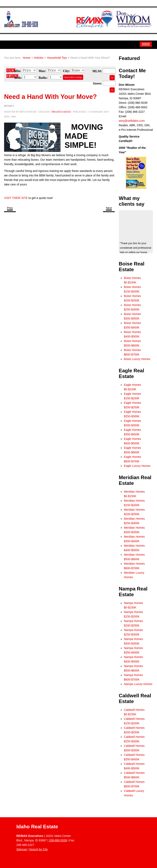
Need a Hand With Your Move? (50, 97)
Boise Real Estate (132, 267)
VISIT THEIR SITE (16, 198)
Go (112, 78)
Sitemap (22, 849)
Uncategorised (61, 112)
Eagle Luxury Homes (137, 466)
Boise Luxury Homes (137, 359)
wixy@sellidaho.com (132, 121)
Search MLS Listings (73, 77)
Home (26, 58)
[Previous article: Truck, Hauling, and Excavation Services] (10, 208)
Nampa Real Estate (133, 592)
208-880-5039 (58, 840)
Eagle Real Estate (131, 373)
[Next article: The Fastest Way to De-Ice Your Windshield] (109, 208)
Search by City (39, 849)
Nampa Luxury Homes (138, 684)
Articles (39, 58)
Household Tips (57, 58)
